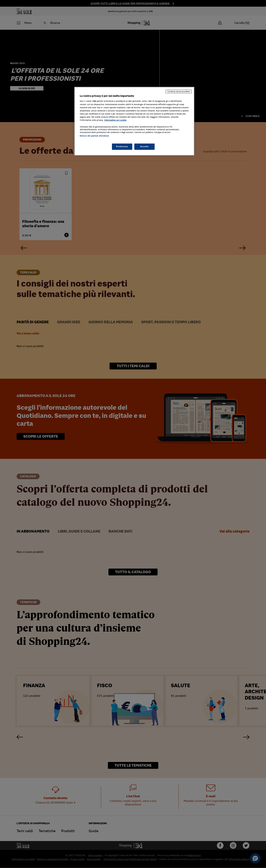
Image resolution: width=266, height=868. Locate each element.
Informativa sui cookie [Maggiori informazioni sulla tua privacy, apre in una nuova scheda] (115, 120)
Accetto (144, 146)
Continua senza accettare (179, 91)
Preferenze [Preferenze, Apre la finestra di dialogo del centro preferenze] (122, 146)
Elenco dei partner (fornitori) (94, 136)
